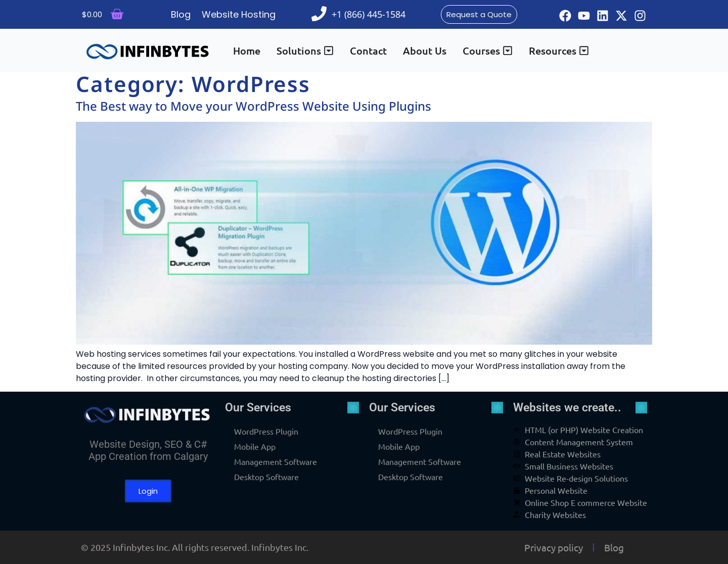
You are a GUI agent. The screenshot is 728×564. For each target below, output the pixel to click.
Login (148, 491)
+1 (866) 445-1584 (369, 14)
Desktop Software (266, 477)
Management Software (276, 461)
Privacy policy (554, 547)
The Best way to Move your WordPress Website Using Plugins (254, 106)
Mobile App (255, 446)
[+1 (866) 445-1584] (319, 14)
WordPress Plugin (266, 431)
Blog (614, 547)
